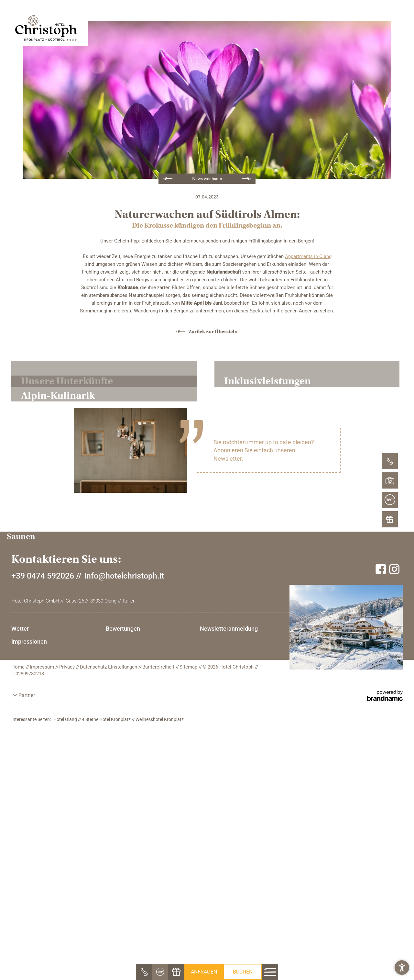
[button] (402, 968)
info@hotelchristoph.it (124, 925)
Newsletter (228, 736)
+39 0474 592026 (43, 925)
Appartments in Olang (308, 256)
